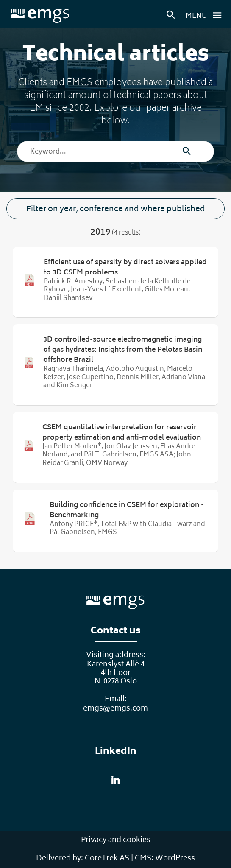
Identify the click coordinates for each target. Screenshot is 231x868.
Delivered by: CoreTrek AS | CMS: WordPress (115, 859)
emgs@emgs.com (115, 709)
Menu (206, 15)
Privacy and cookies (116, 840)
